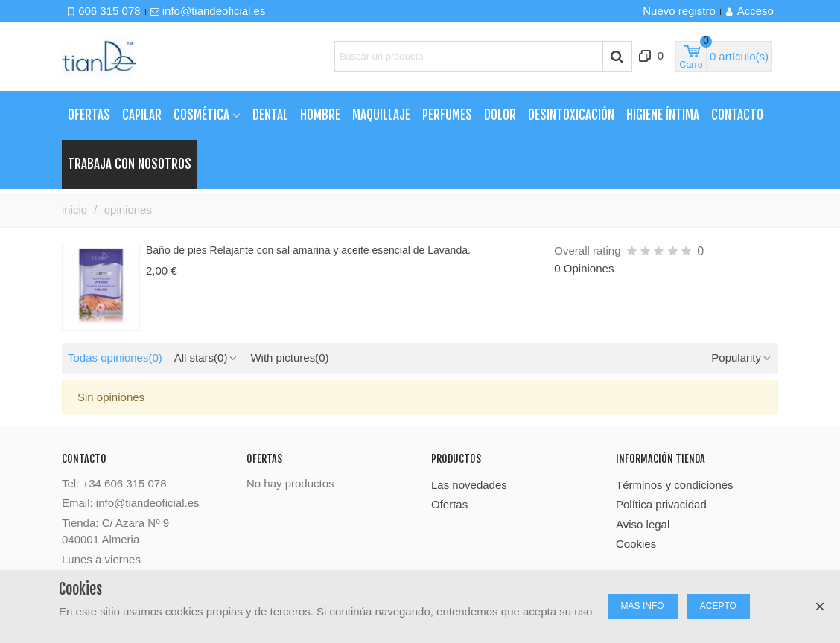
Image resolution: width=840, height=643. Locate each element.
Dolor (500, 115)
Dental (270, 115)
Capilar (142, 115)
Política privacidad (661, 504)
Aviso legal (643, 524)
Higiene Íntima (663, 115)
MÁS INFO (643, 606)
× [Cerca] (820, 606)
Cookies (636, 544)
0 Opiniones (584, 268)
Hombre (320, 115)
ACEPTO (718, 606)
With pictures (289, 358)
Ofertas (89, 115)
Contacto (737, 115)
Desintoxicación (571, 115)
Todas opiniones (115, 358)
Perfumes (447, 115)
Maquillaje (381, 115)
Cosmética (201, 115)
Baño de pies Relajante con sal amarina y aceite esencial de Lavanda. (308, 250)
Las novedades (469, 485)
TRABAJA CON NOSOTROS (130, 164)
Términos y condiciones (675, 485)
